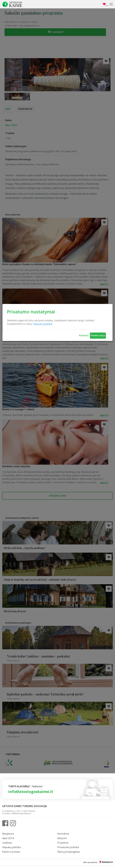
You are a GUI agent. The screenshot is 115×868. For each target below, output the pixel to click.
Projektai (63, 843)
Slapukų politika (11, 847)
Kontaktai (63, 834)
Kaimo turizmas (11, 852)
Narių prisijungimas (69, 852)
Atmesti (84, 335)
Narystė (62, 838)
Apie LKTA (8, 838)
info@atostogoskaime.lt (31, 791)
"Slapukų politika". (43, 324)
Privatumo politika (68, 847)
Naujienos (8, 834)
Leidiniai (7, 843)
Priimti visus (98, 335)
